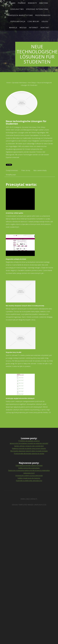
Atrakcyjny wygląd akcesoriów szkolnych (20, 398)
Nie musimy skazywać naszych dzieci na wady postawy (25, 306)
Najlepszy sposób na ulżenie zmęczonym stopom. (29, 448)
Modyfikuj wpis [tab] (11, 175)
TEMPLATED (23, 505)
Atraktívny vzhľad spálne (14, 213)
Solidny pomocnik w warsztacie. (29, 468)
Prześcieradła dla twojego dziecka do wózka (29, 453)
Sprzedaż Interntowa (19, 83)
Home (8, 83)
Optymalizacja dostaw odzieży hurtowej (29, 465)
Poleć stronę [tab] (26, 170)
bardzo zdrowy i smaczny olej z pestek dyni (29, 446)
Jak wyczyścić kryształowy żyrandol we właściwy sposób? (29, 443)
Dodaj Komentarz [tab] (12, 170)
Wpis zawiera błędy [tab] (40, 170)
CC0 (44, 505)
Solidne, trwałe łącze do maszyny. (29, 478)
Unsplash (38, 505)
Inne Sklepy (32, 83)
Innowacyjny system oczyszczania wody (29, 476)
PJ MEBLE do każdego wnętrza (29, 441)
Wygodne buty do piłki (14, 352)
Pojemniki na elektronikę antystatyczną (29, 481)
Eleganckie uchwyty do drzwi (16, 259)
